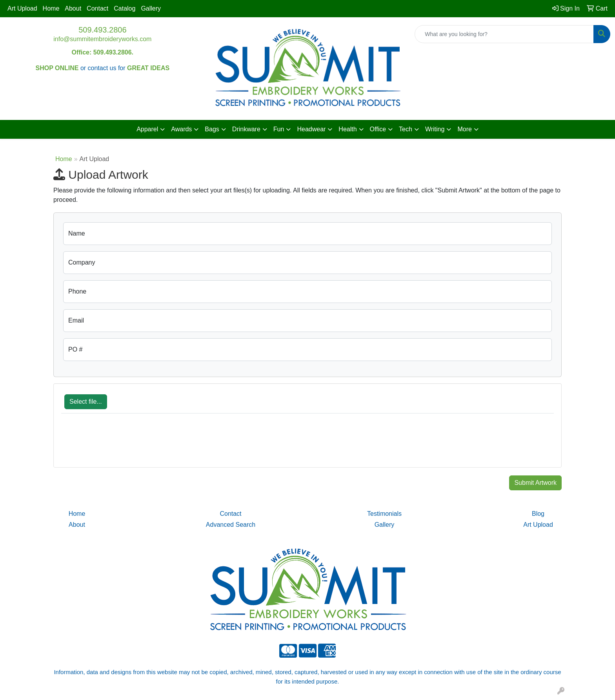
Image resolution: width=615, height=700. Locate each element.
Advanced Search (231, 525)
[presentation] (121, 444)
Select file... (86, 402)
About (73, 8)
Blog (538, 514)
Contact (97, 8)
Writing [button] (435, 129)
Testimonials (384, 514)
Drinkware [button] (246, 129)
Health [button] (348, 129)
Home (51, 8)
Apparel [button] (147, 129)
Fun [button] (279, 129)
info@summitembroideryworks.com (102, 39)
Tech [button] (406, 129)
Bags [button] (212, 129)
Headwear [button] (311, 129)
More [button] (464, 129)
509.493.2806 (102, 30)
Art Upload (22, 8)
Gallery (151, 8)
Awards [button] (181, 129)
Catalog (125, 8)
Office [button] (378, 129)
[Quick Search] (504, 34)
